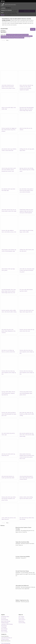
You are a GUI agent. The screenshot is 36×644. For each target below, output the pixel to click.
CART (3, 15)
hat (25, 87)
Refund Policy (21, 621)
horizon (10, 171)
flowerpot (5, 499)
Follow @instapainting (6, 643)
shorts (21, 85)
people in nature (12, 88)
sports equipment (23, 352)
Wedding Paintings (5, 623)
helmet (27, 210)
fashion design (22, 111)
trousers (30, 250)
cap (32, 413)
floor (21, 170)
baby (8, 310)
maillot (13, 478)
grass (23, 213)
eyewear (12, 232)
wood (5, 416)
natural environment (26, 192)
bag (12, 130)
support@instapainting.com (7, 638)
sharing (32, 230)
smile (9, 108)
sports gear (29, 211)
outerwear (9, 210)
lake (26, 87)
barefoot (25, 479)
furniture (24, 230)
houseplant (10, 499)
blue (27, 331)
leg (9, 87)
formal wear (10, 293)
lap (33, 352)
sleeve (3, 232)
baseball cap (22, 414)
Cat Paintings (4, 627)
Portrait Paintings (5, 620)
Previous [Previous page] (4, 40)
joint (3, 149)
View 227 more (27, 38)
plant (8, 128)
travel (14, 130)
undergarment (10, 331)
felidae (11, 350)
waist (12, 330)
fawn (29, 170)
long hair (30, 111)
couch (14, 108)
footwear (3, 128)
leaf (2, 499)
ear (5, 352)
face (23, 128)
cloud (22, 189)
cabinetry (21, 130)
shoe (28, 128)
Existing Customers (5, 639)
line (22, 499)
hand (5, 85)
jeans (33, 250)
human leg (6, 395)
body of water (22, 459)
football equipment (28, 213)
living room (6, 519)
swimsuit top (9, 85)
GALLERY (3, 8)
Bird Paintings (4, 630)
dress (12, 211)
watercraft (29, 85)
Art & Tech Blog (22, 623)
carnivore (25, 168)
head (25, 128)
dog (20, 168)
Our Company (21, 617)
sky (5, 168)
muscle (9, 189)
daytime (21, 497)
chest (14, 331)
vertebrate (22, 87)
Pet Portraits (4, 618)
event (14, 293)
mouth (9, 454)
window (26, 291)
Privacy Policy (21, 618)
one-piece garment (11, 291)
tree (10, 128)
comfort (3, 150)
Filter (33, 29)
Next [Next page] (8, 40)
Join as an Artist (4, 632)
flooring (31, 168)
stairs (28, 168)
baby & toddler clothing (12, 312)
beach (7, 88)
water (3, 85)
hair (2, 350)
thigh (6, 109)
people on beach (5, 87)
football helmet (23, 210)
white (9, 269)
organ (21, 150)
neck (10, 330)
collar (15, 232)
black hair (30, 312)
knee (23, 109)
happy (12, 108)
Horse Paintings (4, 629)
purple (33, 149)
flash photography (30, 108)
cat (6, 350)
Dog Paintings (4, 626)
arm (13, 85)
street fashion (30, 109)
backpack (3, 131)
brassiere (12, 87)
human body (24, 108)
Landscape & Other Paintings (7, 624)
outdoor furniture (7, 130)
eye (5, 108)
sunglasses (12, 230)
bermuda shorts (5, 171)
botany (3, 211)
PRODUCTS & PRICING (6, 10)
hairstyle (6, 149)
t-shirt (13, 171)
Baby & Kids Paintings (6, 621)
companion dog (25, 170)
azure (9, 168)
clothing (21, 149)
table (29, 230)
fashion (24, 150)
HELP (2, 13)
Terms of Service (22, 620)
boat (26, 85)
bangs (27, 111)
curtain (7, 150)
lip (4, 454)
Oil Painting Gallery (5, 617)
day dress (30, 435)
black (3, 352)
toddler (3, 109)
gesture (12, 170)
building (21, 455)
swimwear (4, 88)
